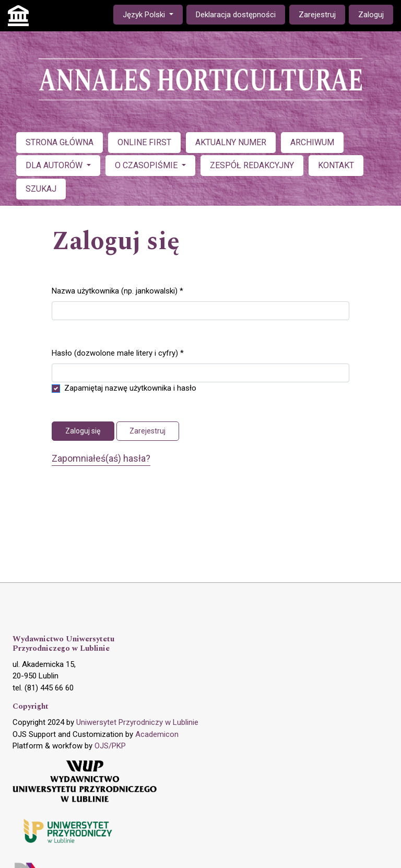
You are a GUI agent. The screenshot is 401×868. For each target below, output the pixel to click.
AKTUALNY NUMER (231, 142)
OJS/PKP (110, 746)
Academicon (157, 734)
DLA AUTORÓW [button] (55, 165)
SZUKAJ (41, 189)
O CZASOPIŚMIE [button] (147, 165)
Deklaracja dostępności (236, 15)
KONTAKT (336, 165)
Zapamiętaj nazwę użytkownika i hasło (130, 388)
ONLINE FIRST (144, 142)
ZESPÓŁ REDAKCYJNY (252, 165)
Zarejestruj (317, 15)
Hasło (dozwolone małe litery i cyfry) (118, 353)
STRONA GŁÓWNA (60, 142)
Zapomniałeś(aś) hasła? (101, 458)
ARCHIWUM (312, 142)
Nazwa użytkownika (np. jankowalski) (117, 290)
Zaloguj (371, 15)
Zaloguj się (83, 431)
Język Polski (152, 14)
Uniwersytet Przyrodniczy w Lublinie (137, 722)
